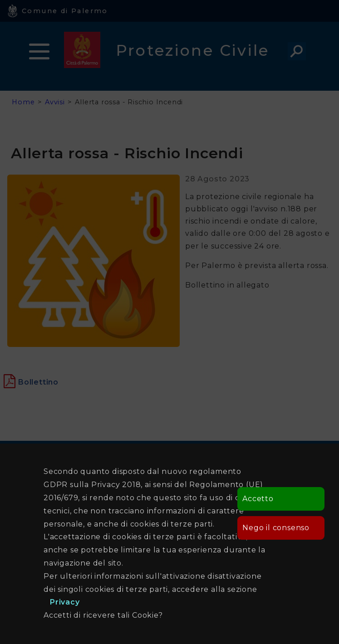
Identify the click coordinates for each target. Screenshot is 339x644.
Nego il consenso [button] (276, 528)
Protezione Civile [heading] (193, 50)
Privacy (65, 602)
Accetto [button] (258, 499)
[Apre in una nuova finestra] (38, 382)
